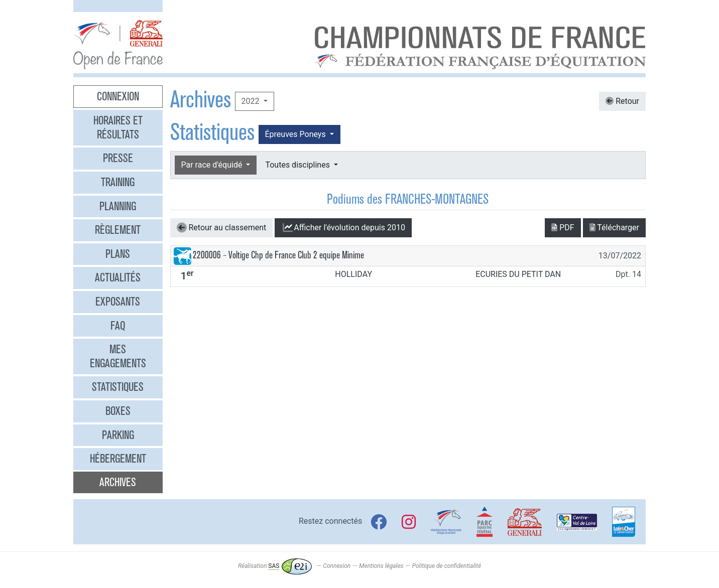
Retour (622, 101)
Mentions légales (381, 566)
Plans (118, 254)
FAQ (118, 326)
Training (118, 182)
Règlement (118, 230)
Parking (118, 435)
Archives (118, 482)
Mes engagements (118, 356)
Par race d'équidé (213, 165)
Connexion (118, 96)
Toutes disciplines (298, 165)
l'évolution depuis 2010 (343, 228)
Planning (118, 206)
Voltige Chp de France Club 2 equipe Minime (296, 255)
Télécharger (614, 228)
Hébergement (118, 459)
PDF (563, 228)
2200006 (207, 255)
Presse (118, 158)
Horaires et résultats (118, 127)
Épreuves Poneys (296, 134)
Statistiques (118, 387)
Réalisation (275, 566)
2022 (252, 101)
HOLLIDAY (353, 274)
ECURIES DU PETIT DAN (518, 274)
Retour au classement (222, 228)
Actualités (118, 277)
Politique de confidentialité (447, 566)
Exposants (118, 302)
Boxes (118, 411)
